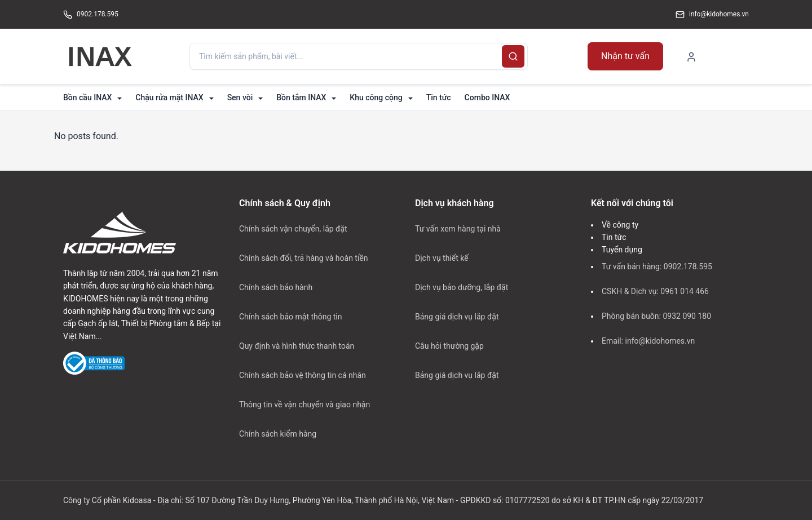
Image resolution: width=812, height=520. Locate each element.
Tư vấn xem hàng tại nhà (458, 229)
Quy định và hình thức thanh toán (297, 346)
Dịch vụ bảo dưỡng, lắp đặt (462, 287)
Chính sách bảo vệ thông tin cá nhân (303, 375)
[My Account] (691, 56)
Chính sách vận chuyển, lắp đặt (293, 229)
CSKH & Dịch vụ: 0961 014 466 (655, 291)
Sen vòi (240, 97)
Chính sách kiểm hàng (278, 434)
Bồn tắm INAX (301, 97)
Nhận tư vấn (625, 56)
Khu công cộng (376, 97)
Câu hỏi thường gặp (449, 346)
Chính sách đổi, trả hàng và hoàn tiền (304, 258)
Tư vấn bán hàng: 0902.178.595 (657, 266)
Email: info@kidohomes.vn (648, 341)
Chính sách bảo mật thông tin (291, 317)
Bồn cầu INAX (87, 97)
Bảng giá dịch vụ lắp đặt (457, 317)
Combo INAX (487, 97)
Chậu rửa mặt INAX (169, 97)
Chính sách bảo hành (276, 287)
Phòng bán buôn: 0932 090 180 (656, 316)
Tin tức (439, 97)
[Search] (513, 56)
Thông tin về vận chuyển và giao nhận (304, 405)
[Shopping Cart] (734, 56)
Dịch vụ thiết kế (442, 258)
